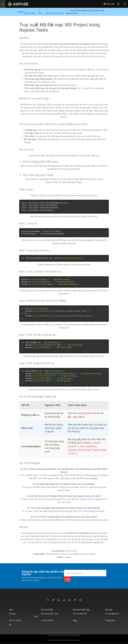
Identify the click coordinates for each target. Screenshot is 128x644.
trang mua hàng (97, 511)
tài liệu (45, 520)
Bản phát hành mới (81, 610)
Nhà (11, 610)
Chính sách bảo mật (54, 640)
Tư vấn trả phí (47, 620)
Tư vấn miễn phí (112, 614)
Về (10, 624)
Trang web (110, 620)
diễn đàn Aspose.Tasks (81, 499)
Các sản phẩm (47, 610)
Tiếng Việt (109, 4)
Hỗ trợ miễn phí (80, 614)
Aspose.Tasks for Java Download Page (63, 182)
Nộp (67, 579)
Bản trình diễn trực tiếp (46, 615)
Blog (75, 620)
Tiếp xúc (77, 640)
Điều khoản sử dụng (68, 640)
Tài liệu (12, 614)
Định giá (109, 610)
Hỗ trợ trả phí (15, 620)
